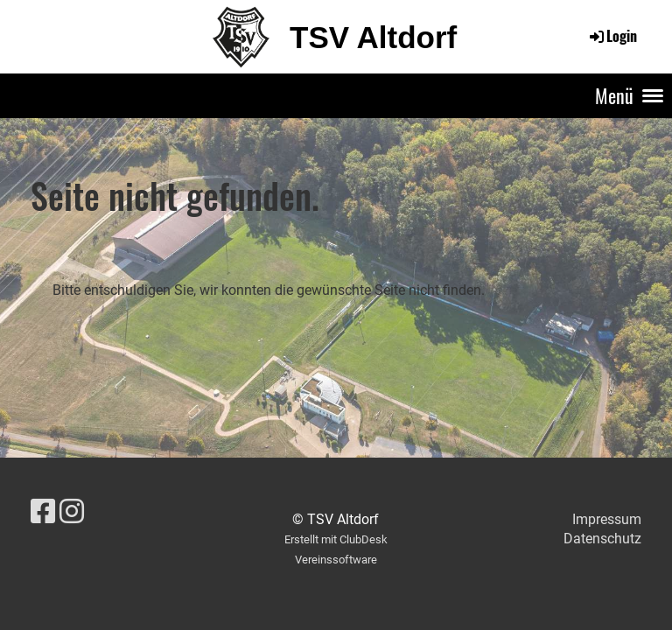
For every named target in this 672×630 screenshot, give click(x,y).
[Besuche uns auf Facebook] (43, 512)
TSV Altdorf (373, 37)
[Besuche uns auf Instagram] (72, 512)
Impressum (607, 519)
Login (612, 36)
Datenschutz (602, 539)
